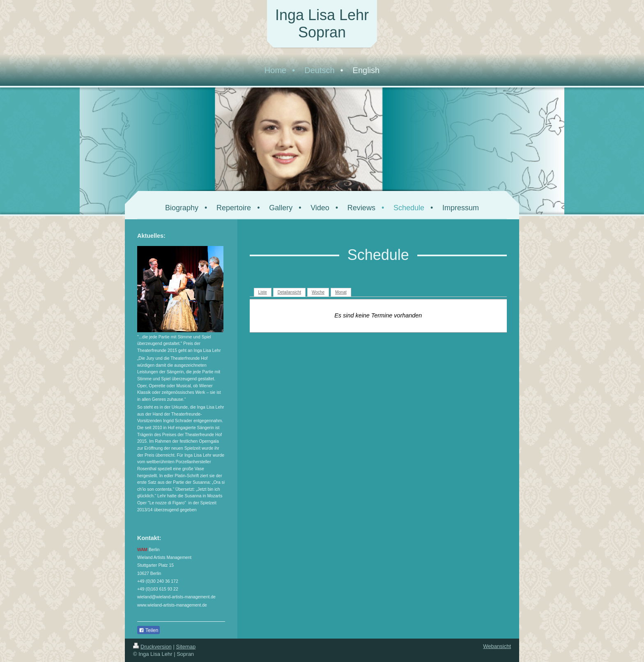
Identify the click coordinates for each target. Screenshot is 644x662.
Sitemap (186, 647)
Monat (341, 292)
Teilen (148, 630)
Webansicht (497, 646)
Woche (318, 292)
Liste (263, 292)
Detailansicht (289, 292)
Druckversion (152, 647)
